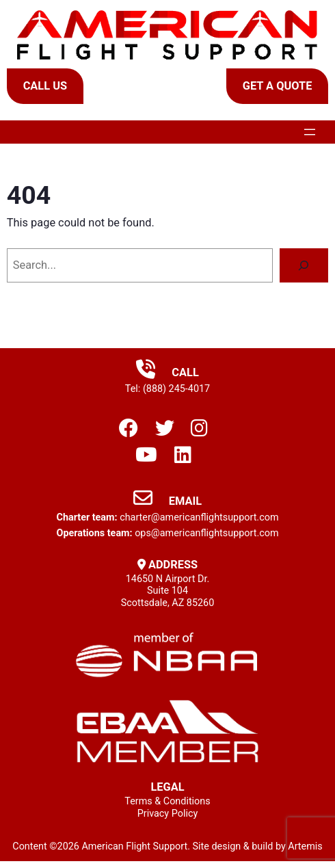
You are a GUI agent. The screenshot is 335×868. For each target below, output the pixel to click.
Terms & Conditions (167, 801)
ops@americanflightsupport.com (206, 533)
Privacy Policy (168, 814)
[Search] (304, 265)
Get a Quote (278, 86)
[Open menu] (310, 132)
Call (167, 372)
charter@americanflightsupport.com (199, 517)
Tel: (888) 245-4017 (167, 389)
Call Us (45, 86)
